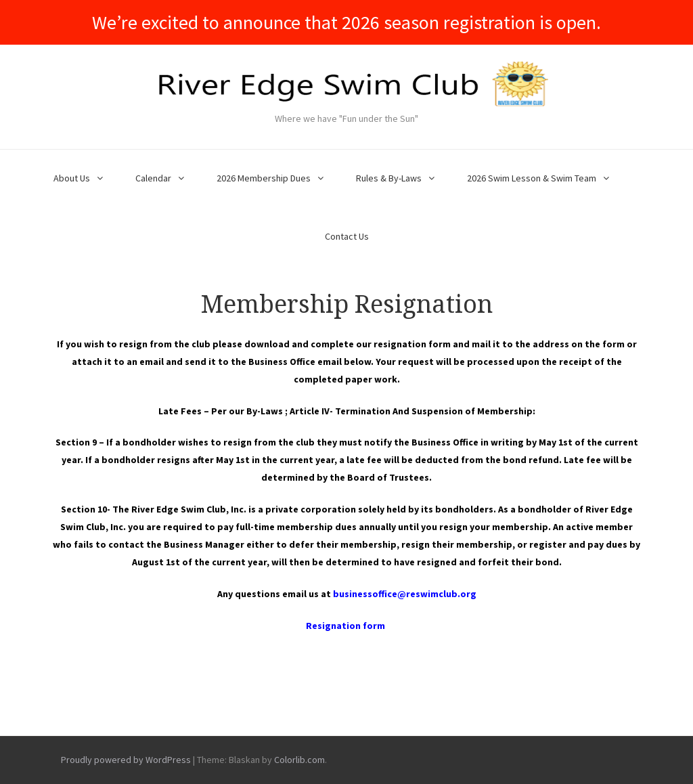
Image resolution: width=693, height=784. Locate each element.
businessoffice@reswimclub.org (405, 594)
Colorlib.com (299, 760)
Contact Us (347, 236)
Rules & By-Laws (389, 178)
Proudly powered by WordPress (126, 760)
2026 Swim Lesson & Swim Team (532, 178)
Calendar (153, 178)
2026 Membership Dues (264, 178)
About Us (72, 178)
